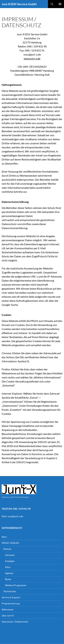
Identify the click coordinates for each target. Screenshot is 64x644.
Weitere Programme (16, 585)
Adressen (10, 555)
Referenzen (8, 609)
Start (4, 537)
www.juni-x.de (32, 58)
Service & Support (11, 597)
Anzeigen (10, 561)
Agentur (9, 573)
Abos (8, 567)
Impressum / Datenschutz (15, 622)
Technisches (10, 591)
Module (7, 549)
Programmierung (11, 603)
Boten (8, 579)
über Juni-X (8, 615)
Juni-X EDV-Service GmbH (19, 4)
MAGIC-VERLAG (10, 543)
